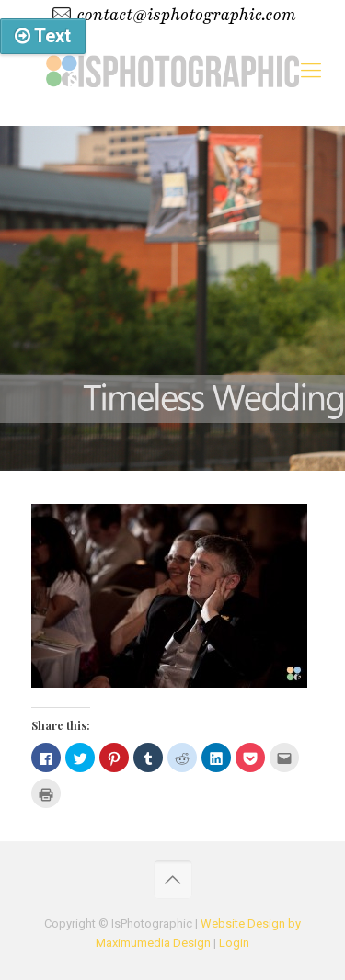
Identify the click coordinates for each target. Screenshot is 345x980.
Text (43, 36)
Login (234, 943)
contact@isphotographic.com (186, 15)
